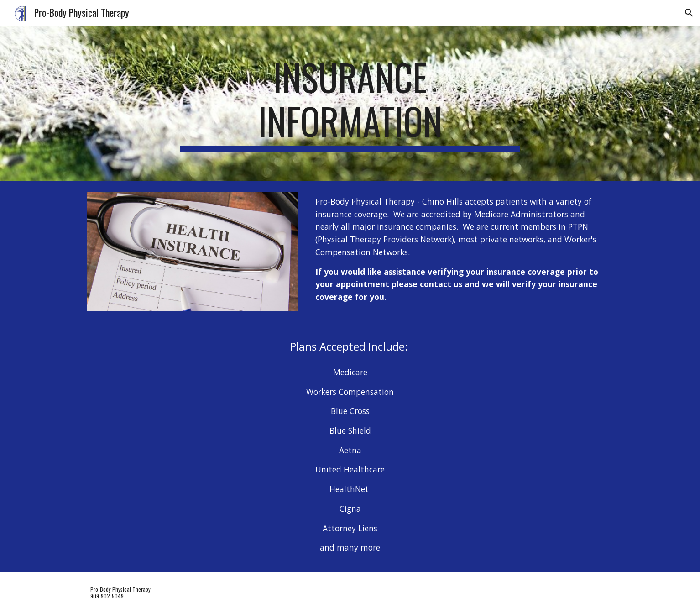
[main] (350, 103)
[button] (689, 13)
